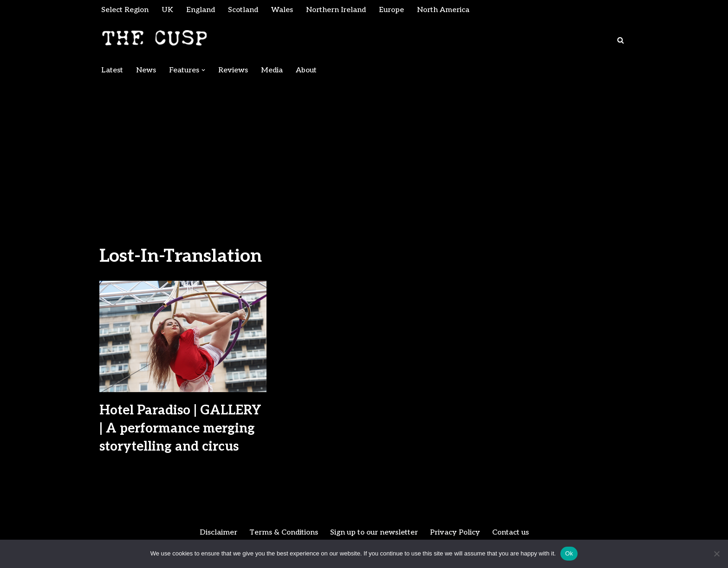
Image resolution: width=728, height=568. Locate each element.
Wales (283, 10)
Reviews (233, 70)
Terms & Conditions (283, 533)
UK (168, 10)
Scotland (244, 10)
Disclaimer (217, 533)
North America (445, 10)
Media (272, 70)
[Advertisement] (364, 149)
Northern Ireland (337, 10)
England (201, 10)
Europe (393, 10)
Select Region (125, 10)
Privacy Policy (456, 533)
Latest (112, 70)
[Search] (621, 40)
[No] (716, 554)
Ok (569, 553)
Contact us (512, 533)
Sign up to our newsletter (374, 533)
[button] (203, 70)
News (146, 70)
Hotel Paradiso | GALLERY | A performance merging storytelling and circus (180, 429)
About (306, 70)
